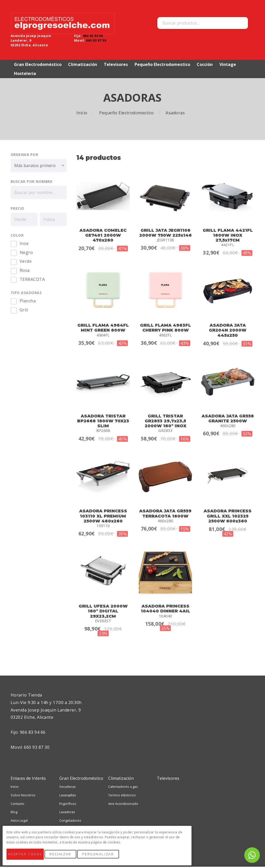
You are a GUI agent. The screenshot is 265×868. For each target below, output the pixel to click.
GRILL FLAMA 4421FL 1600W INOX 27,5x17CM (228, 236)
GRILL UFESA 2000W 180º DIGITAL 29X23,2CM (103, 612)
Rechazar (67, 857)
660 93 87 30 (96, 41)
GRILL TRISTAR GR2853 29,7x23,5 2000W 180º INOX (165, 422)
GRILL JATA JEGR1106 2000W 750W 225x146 (165, 234)
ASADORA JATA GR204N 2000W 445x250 (228, 331)
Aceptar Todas (28, 857)
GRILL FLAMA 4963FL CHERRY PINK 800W (165, 329)
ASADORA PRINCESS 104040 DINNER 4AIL (165, 610)
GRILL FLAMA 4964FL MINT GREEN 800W (103, 329)
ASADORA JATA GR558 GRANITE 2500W (228, 420)
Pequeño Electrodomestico (127, 114)
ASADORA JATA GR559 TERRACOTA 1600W (165, 515)
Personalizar (105, 857)
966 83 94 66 (93, 36)
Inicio (82, 114)
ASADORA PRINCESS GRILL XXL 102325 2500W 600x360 (228, 517)
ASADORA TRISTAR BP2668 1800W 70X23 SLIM (103, 422)
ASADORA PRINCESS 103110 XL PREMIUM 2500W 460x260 (103, 517)
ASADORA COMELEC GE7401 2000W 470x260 (103, 236)
